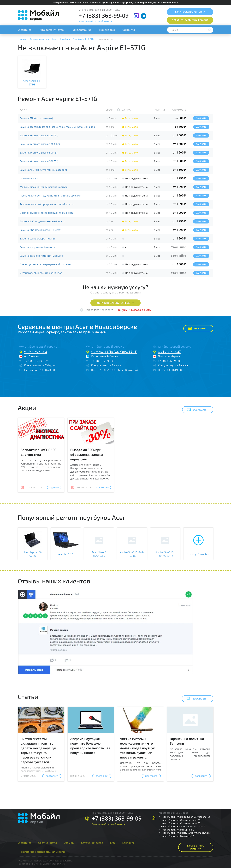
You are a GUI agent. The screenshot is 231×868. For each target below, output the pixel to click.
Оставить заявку (190, 20)
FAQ (113, 843)
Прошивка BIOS (29, 178)
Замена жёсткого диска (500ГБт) (39, 153)
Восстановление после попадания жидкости (47, 213)
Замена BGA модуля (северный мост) (42, 221)
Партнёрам (107, 30)
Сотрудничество (92, 843)
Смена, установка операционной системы (45, 264)
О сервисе (25, 30)
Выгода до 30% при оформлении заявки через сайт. (87, 454)
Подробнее (54, 488)
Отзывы (69, 843)
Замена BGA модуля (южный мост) (41, 230)
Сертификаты (48, 843)
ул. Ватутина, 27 (169, 351)
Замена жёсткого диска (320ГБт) (39, 161)
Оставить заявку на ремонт (115, 303)
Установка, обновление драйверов (41, 273)
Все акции (196, 410)
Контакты (128, 30)
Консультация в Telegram (40, 365)
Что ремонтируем (52, 30)
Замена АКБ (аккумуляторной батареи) (43, 170)
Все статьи (196, 699)
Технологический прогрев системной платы (47, 204)
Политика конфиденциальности (43, 852)
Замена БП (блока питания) (36, 118)
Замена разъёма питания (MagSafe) (42, 256)
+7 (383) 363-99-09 (104, 16)
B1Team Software (55, 864)
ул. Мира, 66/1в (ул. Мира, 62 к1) (114, 351)
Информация (82, 30)
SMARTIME (38, 864)
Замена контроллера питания (38, 239)
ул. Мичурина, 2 (36, 351)
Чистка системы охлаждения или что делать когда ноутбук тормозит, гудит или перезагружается (138, 748)
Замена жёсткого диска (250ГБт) (39, 135)
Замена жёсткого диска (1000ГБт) (40, 144)
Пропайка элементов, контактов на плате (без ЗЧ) (50, 196)
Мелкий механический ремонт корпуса (44, 187)
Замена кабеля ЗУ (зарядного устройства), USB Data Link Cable (58, 127)
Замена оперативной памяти (38, 247)
